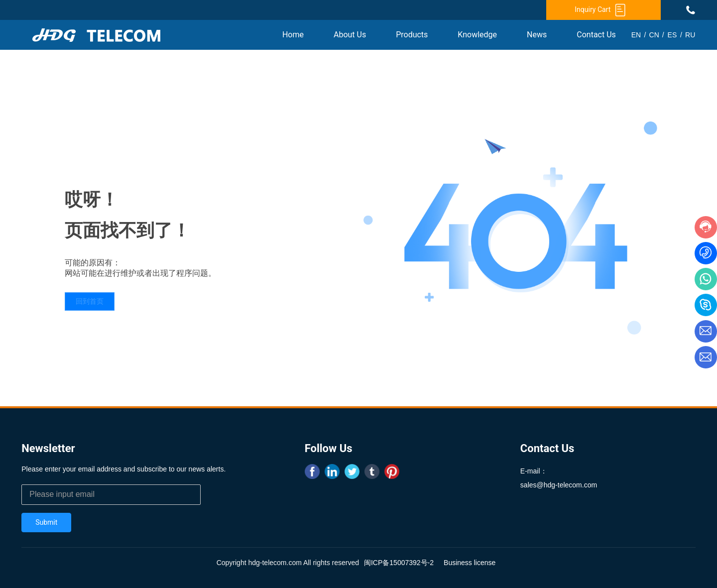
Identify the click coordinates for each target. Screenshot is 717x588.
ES (672, 35)
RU (690, 35)
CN (654, 35)
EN (636, 35)
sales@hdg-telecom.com (559, 485)
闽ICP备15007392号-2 (399, 563)
